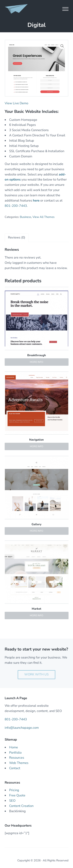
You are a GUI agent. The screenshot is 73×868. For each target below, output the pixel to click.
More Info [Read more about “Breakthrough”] (36, 362)
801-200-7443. (16, 206)
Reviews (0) (17, 237)
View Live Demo (16, 103)
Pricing (14, 790)
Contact (15, 768)
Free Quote (17, 795)
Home (14, 747)
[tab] (17, 238)
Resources (17, 758)
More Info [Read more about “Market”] (36, 615)
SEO (12, 801)
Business (26, 217)
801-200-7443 (16, 719)
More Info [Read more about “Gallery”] (36, 531)
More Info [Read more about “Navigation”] (36, 446)
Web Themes (19, 763)
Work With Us (36, 674)
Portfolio (15, 753)
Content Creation (21, 806)
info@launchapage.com (22, 728)
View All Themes (44, 217)
